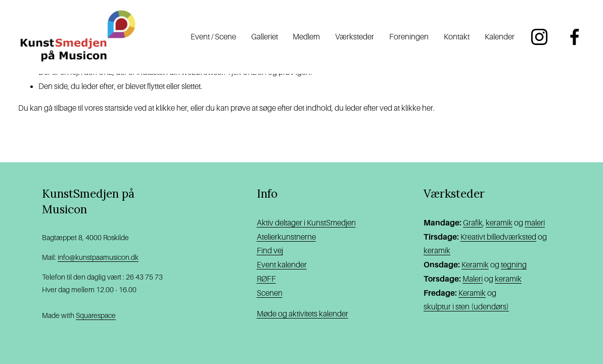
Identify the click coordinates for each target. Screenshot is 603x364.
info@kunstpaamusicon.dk (98, 257)
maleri (535, 223)
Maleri (473, 279)
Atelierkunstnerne (286, 237)
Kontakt (457, 37)
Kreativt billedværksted (498, 237)
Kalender (500, 37)
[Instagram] (539, 37)
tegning (514, 265)
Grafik (473, 223)
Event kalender (282, 265)
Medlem (306, 37)
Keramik (475, 265)
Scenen (270, 293)
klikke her (172, 108)
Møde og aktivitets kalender (303, 314)
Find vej (270, 251)
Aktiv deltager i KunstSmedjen (306, 223)
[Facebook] (575, 37)
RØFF (266, 279)
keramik (499, 223)
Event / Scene (213, 37)
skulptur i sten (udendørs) (466, 307)
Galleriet (265, 37)
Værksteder (355, 37)
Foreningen (409, 37)
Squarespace (96, 315)
